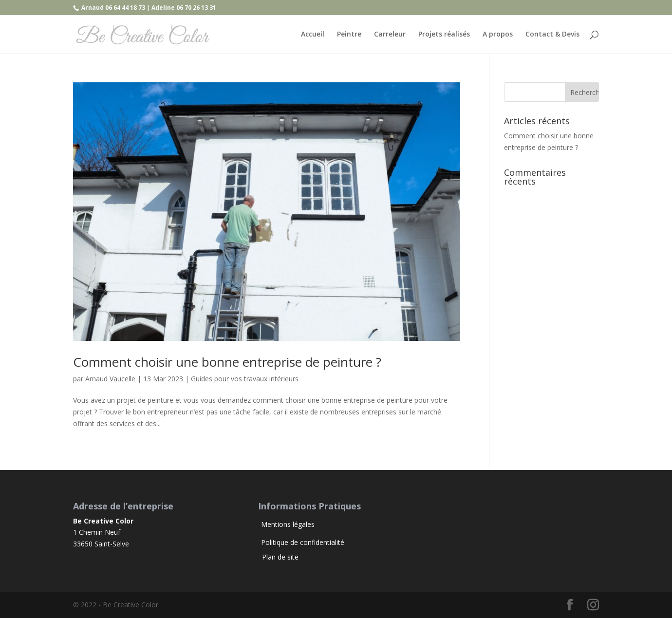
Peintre (349, 35)
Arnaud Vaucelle (110, 379)
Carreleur (390, 35)
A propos (498, 35)
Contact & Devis (552, 35)
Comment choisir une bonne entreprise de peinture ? (227, 362)
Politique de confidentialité (303, 542)
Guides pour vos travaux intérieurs (245, 379)
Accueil (313, 35)
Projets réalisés (444, 35)
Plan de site (278, 557)
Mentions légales (288, 524)
